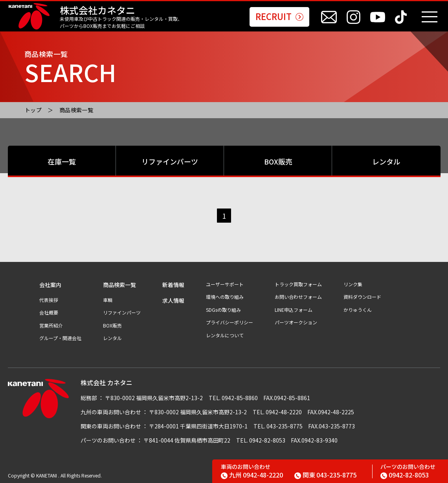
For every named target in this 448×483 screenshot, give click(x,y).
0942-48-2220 (252, 475)
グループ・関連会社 (60, 338)
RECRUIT (279, 17)
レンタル (386, 161)
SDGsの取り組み (223, 310)
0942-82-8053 (405, 475)
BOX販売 (278, 161)
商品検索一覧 (76, 110)
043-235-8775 (325, 475)
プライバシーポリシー (230, 322)
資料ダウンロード (362, 297)
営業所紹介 (51, 326)
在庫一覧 (62, 161)
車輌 (108, 300)
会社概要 (49, 313)
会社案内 (50, 285)
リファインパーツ (170, 161)
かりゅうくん (358, 310)
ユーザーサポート (225, 284)
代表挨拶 (49, 300)
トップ (33, 110)
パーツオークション (296, 322)
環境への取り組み (225, 297)
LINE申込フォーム (294, 310)
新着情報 (173, 285)
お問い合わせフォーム (298, 297)
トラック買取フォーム (298, 284)
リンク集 (353, 284)
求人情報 (173, 301)
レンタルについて (225, 335)
